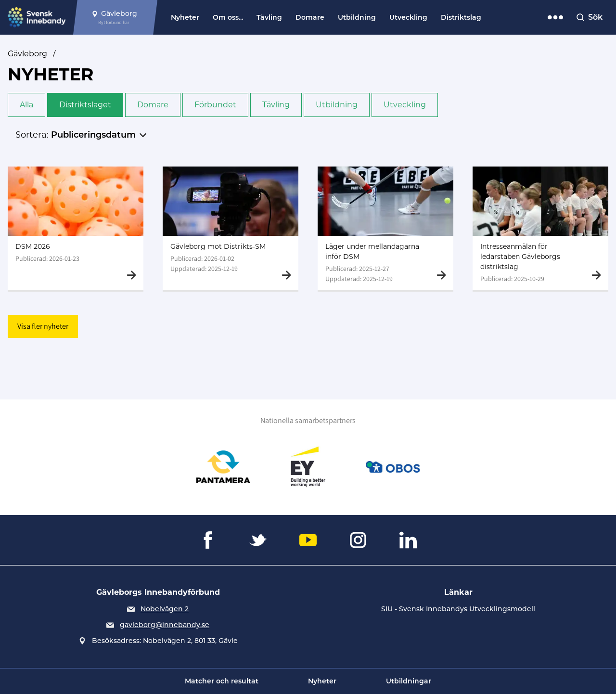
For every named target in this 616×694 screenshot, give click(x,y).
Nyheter (185, 17)
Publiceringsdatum (93, 135)
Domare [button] (153, 105)
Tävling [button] (276, 105)
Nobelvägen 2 (165, 609)
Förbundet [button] (215, 105)
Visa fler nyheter (43, 326)
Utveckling (408, 17)
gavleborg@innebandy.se (165, 625)
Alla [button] (26, 105)
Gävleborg (27, 54)
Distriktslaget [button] (85, 105)
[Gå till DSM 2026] (76, 228)
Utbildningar (409, 681)
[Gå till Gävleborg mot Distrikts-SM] (231, 228)
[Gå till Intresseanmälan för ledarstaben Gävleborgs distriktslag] (540, 228)
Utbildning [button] (337, 105)
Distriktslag (461, 17)
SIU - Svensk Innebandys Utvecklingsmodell (458, 609)
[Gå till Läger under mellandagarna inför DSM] (385, 228)
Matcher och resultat (222, 681)
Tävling (269, 17)
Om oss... (228, 17)
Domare (310, 17)
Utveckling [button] (405, 105)
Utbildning (357, 17)
